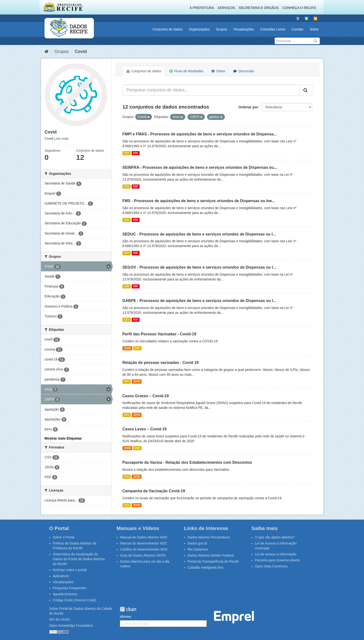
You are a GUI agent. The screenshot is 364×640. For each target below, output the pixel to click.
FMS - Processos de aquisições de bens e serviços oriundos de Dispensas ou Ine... (199, 201)
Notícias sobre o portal (70, 570)
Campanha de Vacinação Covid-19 (154, 491)
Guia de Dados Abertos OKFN (143, 555)
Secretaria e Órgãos (259, 8)
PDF (136, 153)
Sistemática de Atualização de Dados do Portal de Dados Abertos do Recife (79, 559)
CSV (127, 153)
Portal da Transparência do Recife (213, 561)
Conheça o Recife (299, 8)
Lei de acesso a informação (276, 554)
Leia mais (61, 139)
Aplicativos (61, 576)
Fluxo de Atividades (186, 71)
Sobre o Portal (64, 537)
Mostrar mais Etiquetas (63, 438)
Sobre (314, 29)
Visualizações (244, 29)
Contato (297, 29)
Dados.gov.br (198, 543)
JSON (127, 348)
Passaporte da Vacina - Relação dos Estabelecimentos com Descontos (187, 462)
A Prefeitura (202, 8)
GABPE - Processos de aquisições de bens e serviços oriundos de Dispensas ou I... (199, 301)
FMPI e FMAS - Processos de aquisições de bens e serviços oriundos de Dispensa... (200, 134)
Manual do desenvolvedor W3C (144, 543)
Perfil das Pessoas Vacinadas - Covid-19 (159, 334)
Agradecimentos (65, 594)
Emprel (234, 617)
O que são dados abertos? (275, 537)
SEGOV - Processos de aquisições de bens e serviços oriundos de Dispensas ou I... (199, 267)
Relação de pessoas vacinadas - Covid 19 (161, 363)
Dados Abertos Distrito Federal (211, 555)
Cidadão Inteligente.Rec (206, 567)
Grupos (221, 29)
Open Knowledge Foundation (71, 625)
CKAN (128, 609)
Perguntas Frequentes (70, 588)
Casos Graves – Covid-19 (146, 396)
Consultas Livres (273, 29)
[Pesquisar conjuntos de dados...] (211, 90)
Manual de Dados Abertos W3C (144, 537)
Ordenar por (248, 107)
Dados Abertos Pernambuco (209, 537)
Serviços (226, 8)
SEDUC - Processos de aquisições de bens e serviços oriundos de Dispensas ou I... (199, 234)
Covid (81, 51)
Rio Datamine (198, 549)
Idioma (125, 617)
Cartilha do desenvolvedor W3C (144, 549)
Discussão (244, 71)
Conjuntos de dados (168, 29)
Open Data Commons (271, 566)
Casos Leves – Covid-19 (145, 429)
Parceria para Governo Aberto (278, 560)
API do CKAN (60, 619)
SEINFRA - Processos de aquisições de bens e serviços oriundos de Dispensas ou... (200, 167)
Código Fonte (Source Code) (75, 600)
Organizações (199, 29)
